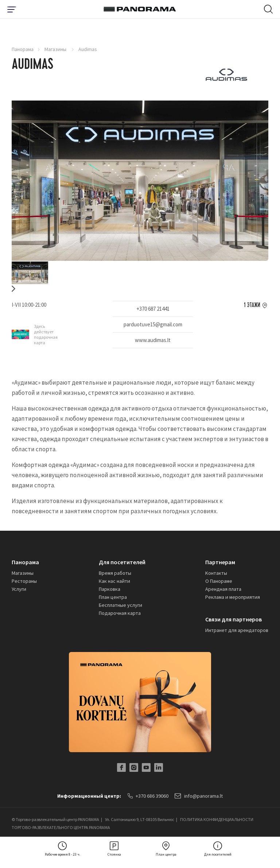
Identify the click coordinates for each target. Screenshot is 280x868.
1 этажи (252, 305)
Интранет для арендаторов (237, 630)
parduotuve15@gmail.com (153, 324)
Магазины (56, 49)
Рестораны (24, 581)
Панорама (23, 49)
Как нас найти (114, 581)
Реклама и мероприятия (233, 597)
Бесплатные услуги (120, 605)
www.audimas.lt (153, 340)
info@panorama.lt (199, 796)
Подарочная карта (120, 613)
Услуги (19, 589)
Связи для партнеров (234, 619)
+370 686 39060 (148, 796)
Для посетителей (122, 562)
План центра (113, 597)
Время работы (115, 573)
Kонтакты (216, 573)
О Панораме (219, 581)
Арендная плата (223, 589)
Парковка (110, 589)
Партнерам (220, 562)
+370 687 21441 (153, 309)
